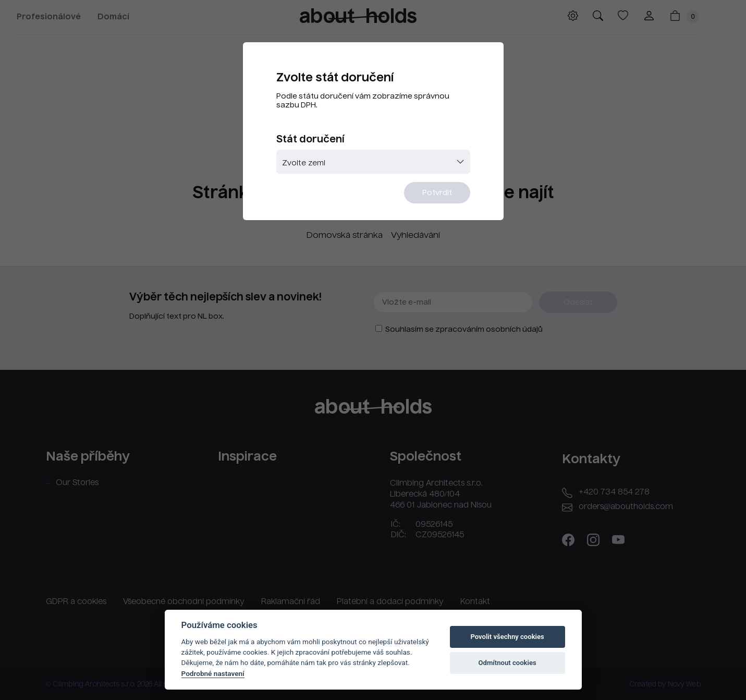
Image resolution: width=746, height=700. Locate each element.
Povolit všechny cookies (507, 637)
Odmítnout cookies (507, 663)
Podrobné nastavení (213, 673)
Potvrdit (437, 193)
